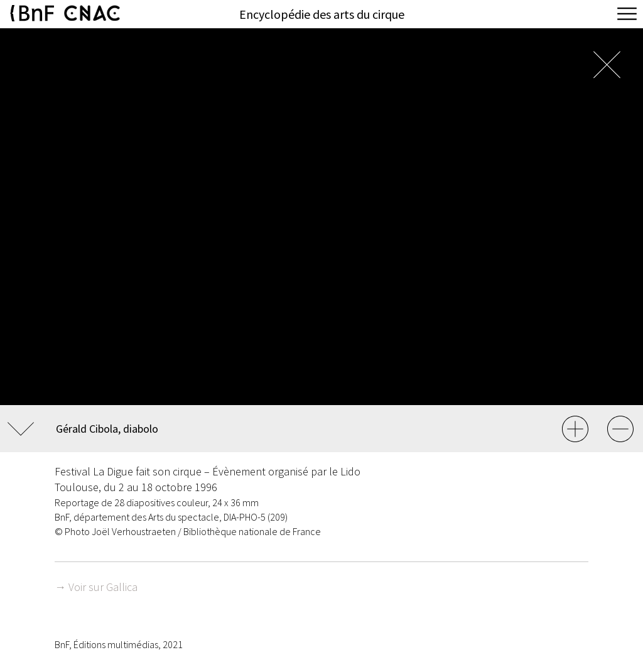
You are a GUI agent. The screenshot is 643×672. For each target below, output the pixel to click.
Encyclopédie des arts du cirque (322, 14)
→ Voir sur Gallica (96, 587)
